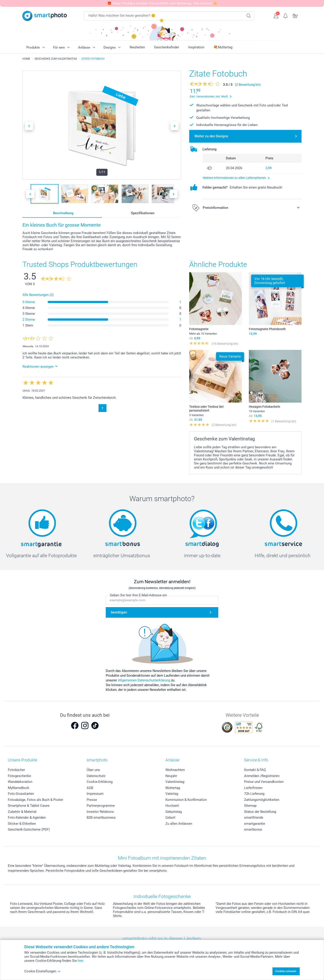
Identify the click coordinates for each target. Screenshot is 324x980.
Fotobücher (16, 770)
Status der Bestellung (260, 812)
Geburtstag (174, 812)
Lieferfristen (253, 788)
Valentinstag (175, 782)
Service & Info (256, 760)
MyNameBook (19, 788)
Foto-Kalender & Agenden (27, 818)
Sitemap (250, 806)
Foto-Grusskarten (21, 794)
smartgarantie (255, 824)
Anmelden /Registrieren (262, 776)
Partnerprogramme (101, 806)
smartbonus (253, 829)
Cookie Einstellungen (43, 971)
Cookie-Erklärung (100, 782)
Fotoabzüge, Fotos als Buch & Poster (36, 800)
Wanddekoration (20, 782)
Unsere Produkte (22, 760)
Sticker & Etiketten (22, 824)
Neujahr (171, 776)
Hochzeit (172, 806)
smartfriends (254, 818)
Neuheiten (137, 47)
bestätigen (119, 612)
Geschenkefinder (167, 47)
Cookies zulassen (286, 971)
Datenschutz (96, 776)
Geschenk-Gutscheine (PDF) (29, 829)
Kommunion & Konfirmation (186, 800)
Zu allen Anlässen (179, 824)
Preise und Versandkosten (264, 782)
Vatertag (172, 794)
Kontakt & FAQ (255, 770)
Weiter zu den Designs (211, 136)
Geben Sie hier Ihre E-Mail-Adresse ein (138, 595)
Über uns (93, 770)
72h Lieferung (254, 794)
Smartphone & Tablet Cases (29, 806)
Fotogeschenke (19, 776)
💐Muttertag (223, 47)
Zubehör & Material (22, 812)
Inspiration (196, 47)
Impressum (95, 794)
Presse (92, 800)
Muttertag (173, 788)
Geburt (170, 818)
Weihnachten (175, 770)
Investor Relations (100, 812)
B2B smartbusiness (101, 818)
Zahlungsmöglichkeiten (262, 800)
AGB (90, 788)
